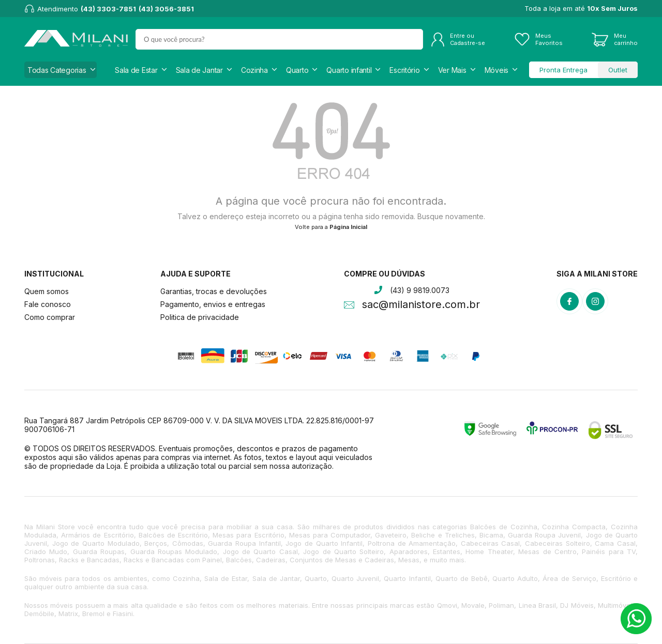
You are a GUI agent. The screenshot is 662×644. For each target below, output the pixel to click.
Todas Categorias (57, 70)
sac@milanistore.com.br (421, 305)
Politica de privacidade (200, 317)
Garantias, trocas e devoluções (214, 291)
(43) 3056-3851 (166, 9)
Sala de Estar (136, 70)
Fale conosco (48, 304)
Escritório (404, 70)
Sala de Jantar (199, 70)
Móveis (496, 70)
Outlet (618, 70)
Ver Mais (452, 70)
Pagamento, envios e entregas (213, 304)
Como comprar (50, 317)
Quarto (297, 70)
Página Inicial (348, 227)
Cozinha (254, 70)
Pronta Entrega (563, 70)
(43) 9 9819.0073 (420, 290)
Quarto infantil (349, 70)
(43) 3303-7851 (108, 9)
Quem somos (47, 291)
